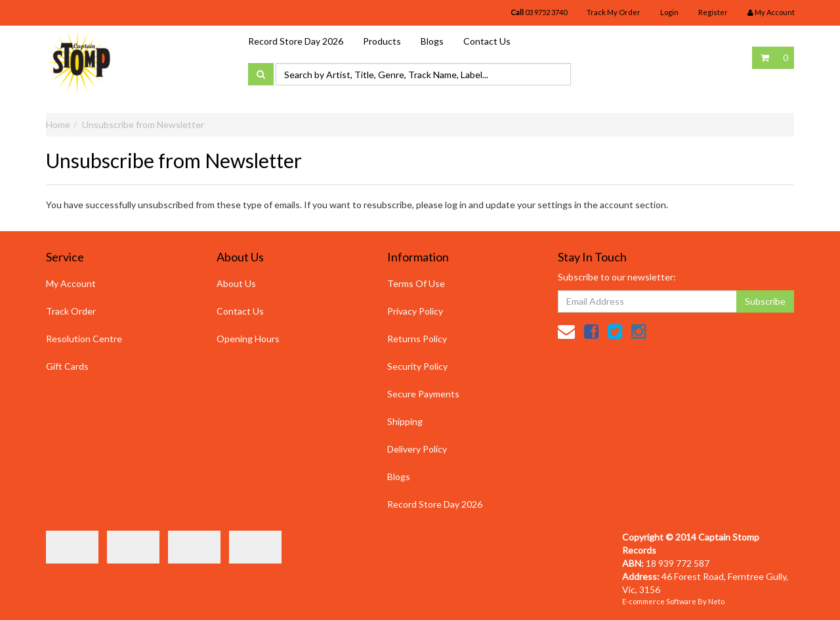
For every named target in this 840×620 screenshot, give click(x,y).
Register (713, 12)
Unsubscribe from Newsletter (143, 124)
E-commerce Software (659, 601)
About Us (236, 283)
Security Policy (417, 366)
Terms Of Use (416, 283)
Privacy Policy (415, 311)
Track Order (71, 311)
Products (382, 41)
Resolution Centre (84, 339)
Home (58, 124)
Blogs (432, 41)
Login (669, 12)
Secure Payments (423, 394)
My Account (71, 283)
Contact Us (487, 41)
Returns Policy (417, 339)
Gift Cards (67, 366)
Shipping (405, 421)
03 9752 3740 (539, 12)
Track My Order (614, 12)
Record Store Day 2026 (296, 41)
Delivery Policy (417, 449)
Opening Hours (248, 339)
